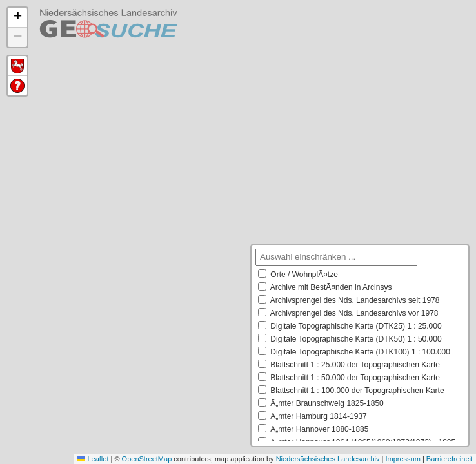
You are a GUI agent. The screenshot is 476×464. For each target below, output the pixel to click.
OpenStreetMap (147, 459)
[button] (17, 18)
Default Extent (17, 66)
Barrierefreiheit (450, 459)
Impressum (402, 459)
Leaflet (93, 459)
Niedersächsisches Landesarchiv (328, 459)
